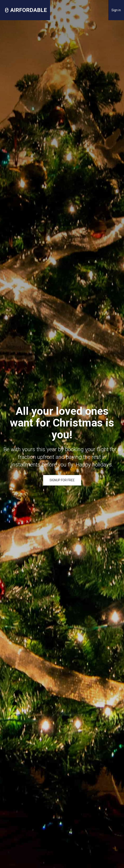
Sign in (116, 10)
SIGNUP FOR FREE (62, 480)
